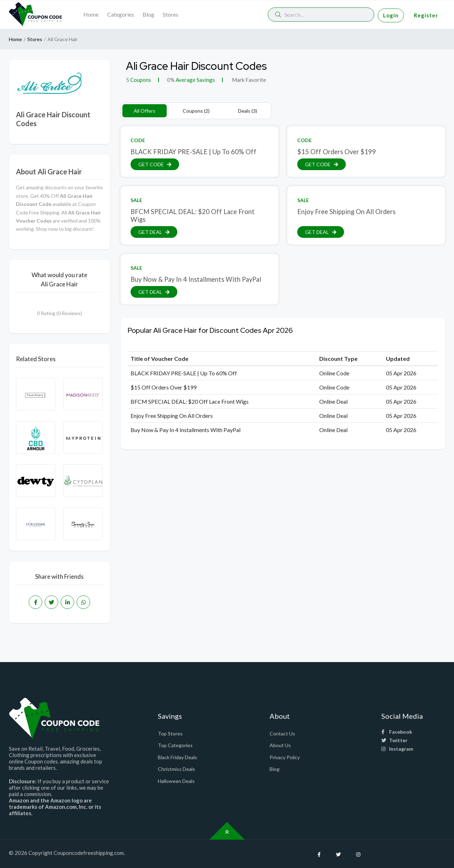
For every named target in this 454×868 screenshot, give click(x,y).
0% (171, 80)
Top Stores (170, 733)
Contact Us (282, 733)
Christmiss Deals (176, 769)
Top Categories (175, 745)
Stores (171, 14)
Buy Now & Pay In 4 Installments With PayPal (196, 279)
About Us (280, 745)
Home (91, 14)
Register (426, 15)
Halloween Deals (176, 781)
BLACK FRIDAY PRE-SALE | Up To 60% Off (193, 152)
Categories (121, 14)
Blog (148, 14)
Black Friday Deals (178, 757)
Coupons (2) (196, 111)
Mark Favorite (248, 80)
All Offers (145, 111)
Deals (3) (248, 111)
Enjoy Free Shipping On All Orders (346, 212)
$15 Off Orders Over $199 (337, 152)
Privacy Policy (285, 757)
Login (391, 15)
